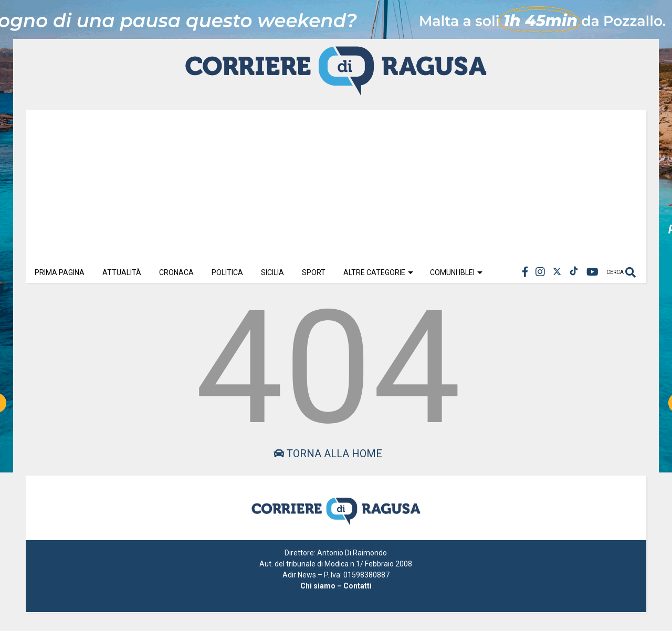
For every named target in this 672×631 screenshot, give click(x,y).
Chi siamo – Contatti (336, 586)
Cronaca (176, 272)
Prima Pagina (60, 272)
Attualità (122, 272)
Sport (314, 272)
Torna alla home (328, 454)
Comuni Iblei (456, 272)
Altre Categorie (378, 272)
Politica (227, 272)
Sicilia (272, 272)
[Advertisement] (336, 183)
